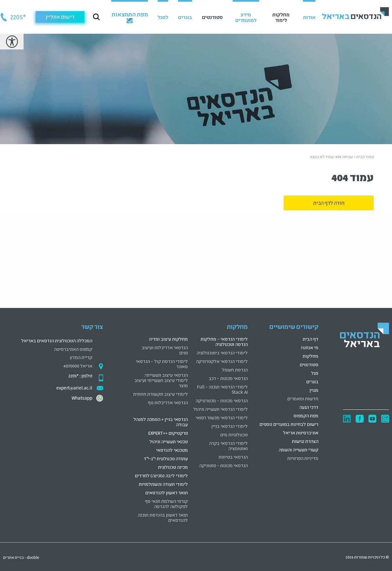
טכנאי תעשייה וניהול (169, 441)
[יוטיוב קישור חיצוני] (372, 419)
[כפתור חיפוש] (96, 17)
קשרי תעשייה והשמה (299, 449)
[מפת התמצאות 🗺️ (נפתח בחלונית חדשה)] (130, 17)
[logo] (365, 336)
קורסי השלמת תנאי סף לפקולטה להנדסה (166, 503)
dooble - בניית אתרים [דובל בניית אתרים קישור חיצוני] (21, 557)
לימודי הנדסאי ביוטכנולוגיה (222, 352)
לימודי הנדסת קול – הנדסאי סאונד (162, 363)
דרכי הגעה (309, 407)
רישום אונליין (60, 16)
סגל (315, 373)
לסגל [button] (163, 17)
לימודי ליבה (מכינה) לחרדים (161, 475)
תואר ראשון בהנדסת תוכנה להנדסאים (163, 517)
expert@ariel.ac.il (74, 387)
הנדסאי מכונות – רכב (228, 378)
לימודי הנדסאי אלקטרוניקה (222, 361)
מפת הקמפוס (306, 415)
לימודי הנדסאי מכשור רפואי (222, 417)
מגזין (314, 390)
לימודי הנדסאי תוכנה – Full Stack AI (222, 389)
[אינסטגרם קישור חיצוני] (385, 419)
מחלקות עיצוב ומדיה (168, 339)
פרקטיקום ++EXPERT (168, 433)
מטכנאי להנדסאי (172, 450)
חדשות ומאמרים (303, 398)
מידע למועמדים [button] (246, 17)
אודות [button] (309, 17)
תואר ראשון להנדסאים (167, 492)
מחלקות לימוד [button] (281, 17)
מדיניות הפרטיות (303, 458)
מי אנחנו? (310, 347)
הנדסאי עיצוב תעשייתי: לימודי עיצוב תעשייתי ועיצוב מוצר (161, 380)
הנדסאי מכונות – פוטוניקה (223, 465)
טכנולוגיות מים (234, 434)
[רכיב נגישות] (12, 42)
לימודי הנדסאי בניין (230, 426)
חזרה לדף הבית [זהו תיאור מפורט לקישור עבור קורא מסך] (329, 202)
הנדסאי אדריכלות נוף (168, 402)
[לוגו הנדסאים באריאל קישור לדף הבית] (356, 13)
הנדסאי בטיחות (233, 457)
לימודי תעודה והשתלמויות (163, 484)
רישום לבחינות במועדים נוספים (289, 424)
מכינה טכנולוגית (173, 467)
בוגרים (312, 381)
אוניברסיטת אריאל (301, 432)
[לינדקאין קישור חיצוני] (347, 419)
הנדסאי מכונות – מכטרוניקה (222, 400)
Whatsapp (82, 398)
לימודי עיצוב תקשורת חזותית (160, 394)
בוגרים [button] (185, 17)
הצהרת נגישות (305, 441)
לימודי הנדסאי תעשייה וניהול (221, 409)
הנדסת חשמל (235, 369)
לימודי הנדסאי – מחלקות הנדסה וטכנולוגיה (224, 341)
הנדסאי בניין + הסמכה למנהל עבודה (161, 421)
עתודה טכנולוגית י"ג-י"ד (166, 458)
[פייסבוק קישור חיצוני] (360, 419)
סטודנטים (309, 364)
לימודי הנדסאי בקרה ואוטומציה (228, 445)
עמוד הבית (365, 156)
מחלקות (311, 356)
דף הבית (311, 339)
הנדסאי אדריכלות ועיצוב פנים (165, 350)
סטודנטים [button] (212, 17)
